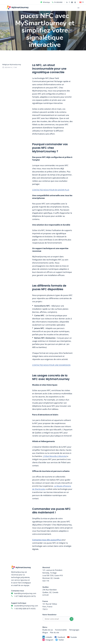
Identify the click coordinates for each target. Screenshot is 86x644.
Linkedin (49, 637)
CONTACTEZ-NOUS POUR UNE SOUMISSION (51, 365)
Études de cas (48, 630)
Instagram (49, 640)
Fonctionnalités (61, 630)
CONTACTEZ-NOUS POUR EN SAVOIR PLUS (51, 190)
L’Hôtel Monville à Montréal (55, 456)
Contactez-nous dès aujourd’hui (47, 540)
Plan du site (55, 632)
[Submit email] (71, 619)
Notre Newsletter (49, 615)
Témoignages (74, 630)
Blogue (45, 632)
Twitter (61, 640)
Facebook (61, 637)
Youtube (74, 637)
